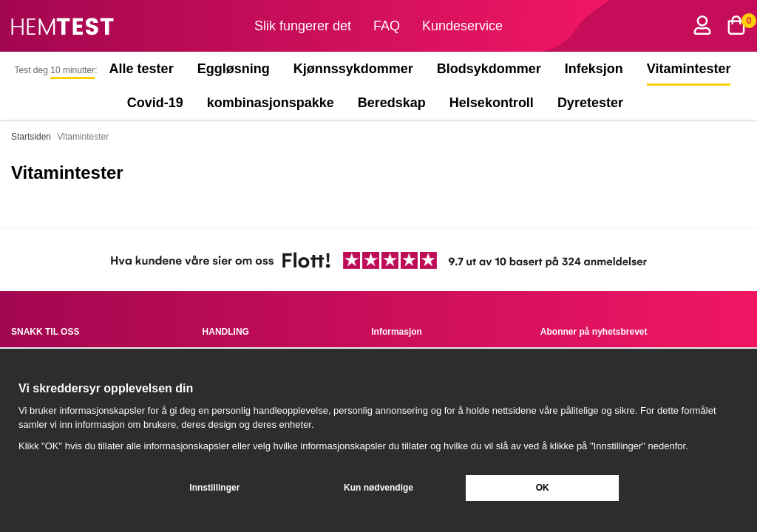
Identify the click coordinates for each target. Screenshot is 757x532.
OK (543, 488)
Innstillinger (214, 488)
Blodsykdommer (489, 69)
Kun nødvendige (378, 488)
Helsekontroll (492, 103)
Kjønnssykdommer (353, 69)
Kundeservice (462, 26)
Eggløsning (234, 69)
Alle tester (142, 69)
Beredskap (392, 103)
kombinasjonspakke (271, 103)
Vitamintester (689, 69)
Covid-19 (155, 103)
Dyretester (594, 103)
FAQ (387, 26)
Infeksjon (594, 69)
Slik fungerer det (303, 26)
